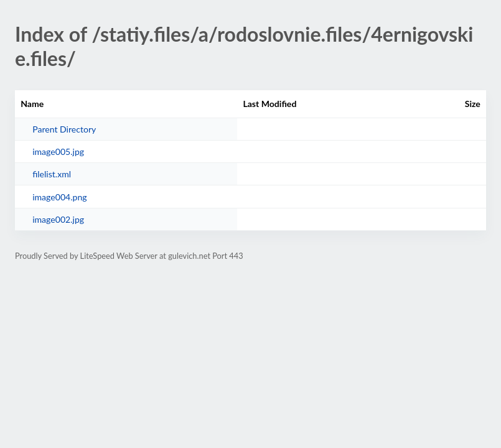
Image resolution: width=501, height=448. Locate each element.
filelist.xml (52, 174)
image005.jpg (58, 152)
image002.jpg (58, 219)
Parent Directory (64, 129)
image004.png (59, 197)
